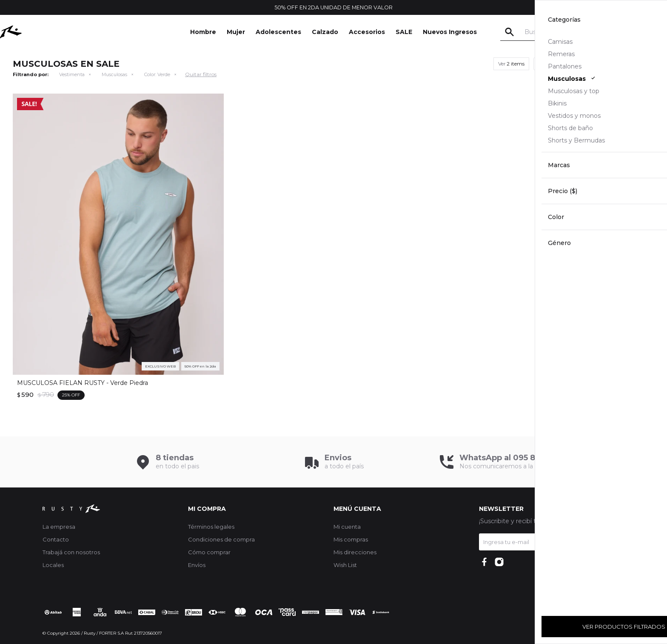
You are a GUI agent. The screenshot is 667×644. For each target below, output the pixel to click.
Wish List (345, 565)
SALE (404, 32)
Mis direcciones (355, 552)
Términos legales (211, 527)
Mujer (236, 32)
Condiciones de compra (221, 539)
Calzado (325, 32)
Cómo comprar (209, 552)
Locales (53, 565)
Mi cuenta (347, 527)
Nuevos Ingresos (450, 32)
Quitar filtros (201, 74)
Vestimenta (72, 74)
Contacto (56, 539)
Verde (157, 74)
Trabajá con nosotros (71, 552)
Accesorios (367, 32)
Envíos (197, 565)
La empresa (59, 527)
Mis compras (351, 539)
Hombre (203, 32)
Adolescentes (278, 32)
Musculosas (114, 74)
